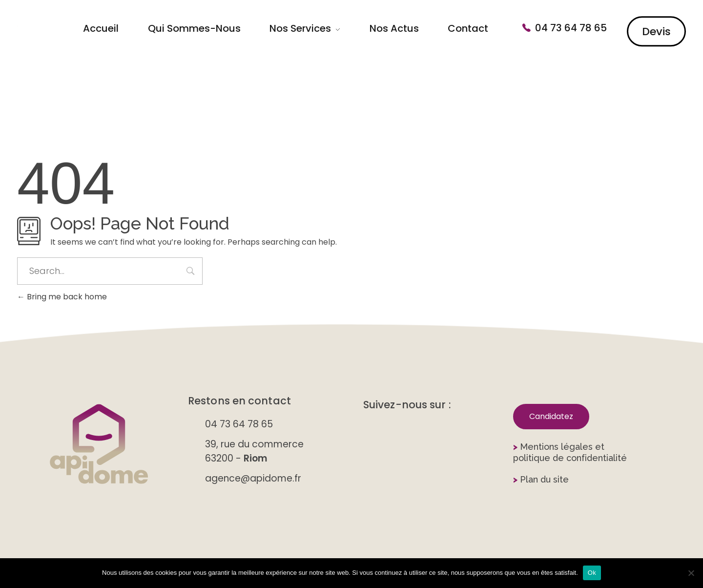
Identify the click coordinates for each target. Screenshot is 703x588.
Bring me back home (62, 297)
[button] (551, 417)
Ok (592, 573)
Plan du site (541, 479)
